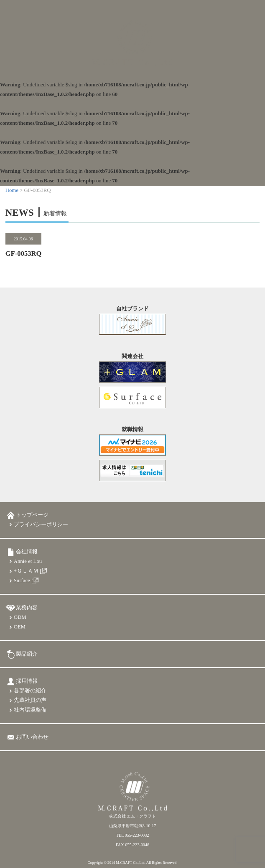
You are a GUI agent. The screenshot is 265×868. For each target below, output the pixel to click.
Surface (22, 580)
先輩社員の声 (30, 700)
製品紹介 (27, 654)
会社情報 (27, 552)
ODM (20, 617)
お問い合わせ (32, 737)
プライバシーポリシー (41, 525)
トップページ (32, 515)
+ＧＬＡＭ (26, 571)
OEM (20, 627)
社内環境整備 (30, 710)
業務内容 (27, 608)
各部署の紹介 (30, 691)
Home (12, 190)
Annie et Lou (28, 561)
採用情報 (27, 681)
